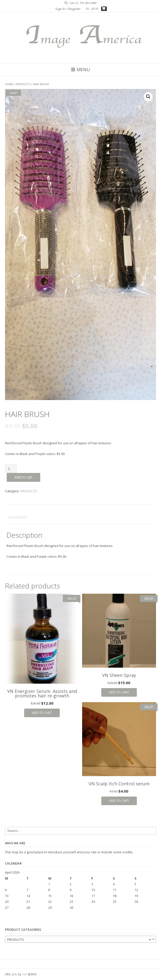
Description (17, 517)
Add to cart (23, 477)
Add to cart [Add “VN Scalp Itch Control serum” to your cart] (119, 801)
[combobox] (80, 939)
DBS (25, 974)
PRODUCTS (23, 84)
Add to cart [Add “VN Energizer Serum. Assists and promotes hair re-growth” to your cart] (42, 713)
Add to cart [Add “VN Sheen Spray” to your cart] (119, 692)
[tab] (80, 517)
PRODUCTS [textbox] (79, 940)
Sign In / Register (68, 9)
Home (9, 84)
